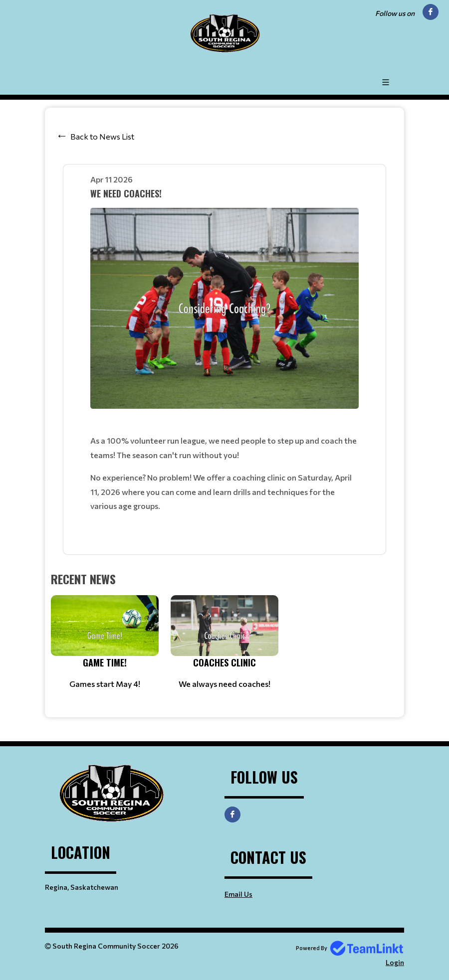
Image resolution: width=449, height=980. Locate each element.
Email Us (238, 894)
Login (395, 962)
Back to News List (102, 136)
